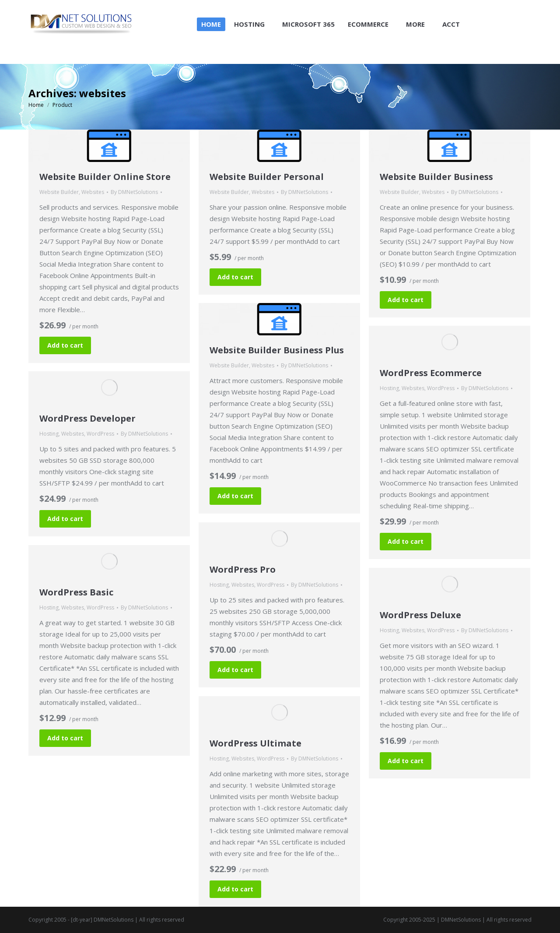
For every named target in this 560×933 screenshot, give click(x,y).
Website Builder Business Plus (277, 350)
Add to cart (65, 345)
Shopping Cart (475, 8)
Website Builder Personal (267, 177)
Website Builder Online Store (105, 177)
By (134, 192)
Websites (93, 192)
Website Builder (59, 192)
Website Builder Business (436, 177)
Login (520, 8)
